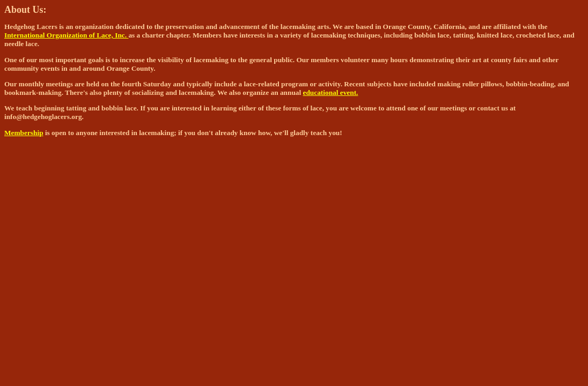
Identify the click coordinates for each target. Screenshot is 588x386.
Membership (24, 133)
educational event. (331, 92)
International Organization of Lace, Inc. (66, 35)
